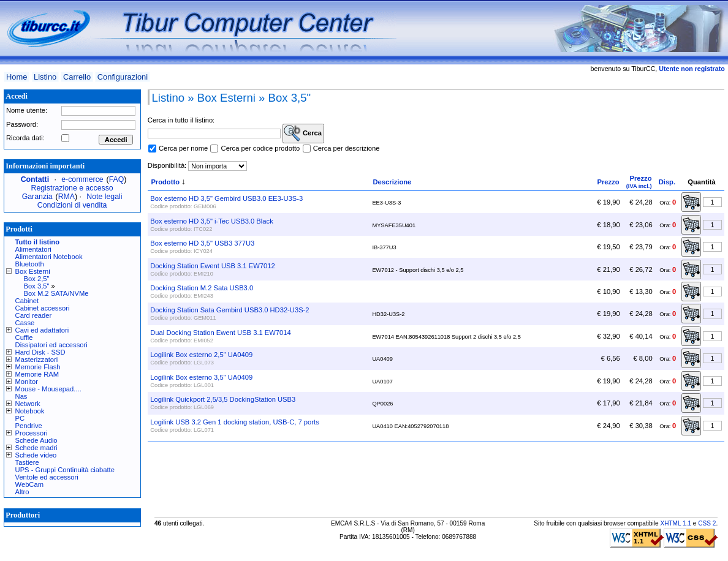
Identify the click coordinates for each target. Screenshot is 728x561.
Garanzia (37, 197)
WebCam (29, 484)
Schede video (36, 455)
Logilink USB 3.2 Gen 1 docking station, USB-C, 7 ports (234, 422)
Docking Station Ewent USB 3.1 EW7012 (212, 266)
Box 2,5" (37, 279)
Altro (22, 492)
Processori (32, 433)
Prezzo (608, 182)
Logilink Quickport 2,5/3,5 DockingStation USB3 (223, 399)
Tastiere (27, 462)
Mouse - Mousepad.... (48, 389)
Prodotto (165, 182)
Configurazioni (123, 77)
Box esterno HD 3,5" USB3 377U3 (202, 243)
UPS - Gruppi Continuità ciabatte (65, 470)
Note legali (104, 197)
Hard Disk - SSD (40, 352)
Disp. (667, 182)
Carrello (77, 77)
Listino (45, 77)
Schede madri (36, 448)
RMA (66, 197)
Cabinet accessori (43, 308)
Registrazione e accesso (72, 188)
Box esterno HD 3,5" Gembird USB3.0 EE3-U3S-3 (226, 198)
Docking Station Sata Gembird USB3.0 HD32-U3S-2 (229, 310)
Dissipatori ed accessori (51, 345)
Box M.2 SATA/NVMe (56, 293)
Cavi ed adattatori (42, 330)
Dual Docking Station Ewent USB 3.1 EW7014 (220, 333)
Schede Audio (36, 440)
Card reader (34, 315)
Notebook (30, 411)
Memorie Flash (38, 367)
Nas (21, 396)
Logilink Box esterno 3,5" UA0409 (201, 377)
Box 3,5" (37, 286)
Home (17, 77)
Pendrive (29, 426)
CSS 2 (707, 523)
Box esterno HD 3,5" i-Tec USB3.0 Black (211, 221)
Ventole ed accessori (47, 477)
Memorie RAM (37, 374)
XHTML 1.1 (676, 523)
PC (20, 418)
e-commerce (82, 179)
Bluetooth (30, 264)
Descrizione (392, 182)
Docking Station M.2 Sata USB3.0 (202, 288)
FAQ (117, 179)
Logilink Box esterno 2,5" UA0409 (201, 355)
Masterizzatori (37, 360)
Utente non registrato (692, 69)
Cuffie (24, 337)
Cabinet (27, 301)
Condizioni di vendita (72, 205)
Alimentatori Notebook (49, 257)
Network (28, 404)
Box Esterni (33, 271)
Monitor (27, 382)
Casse (25, 323)
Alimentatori (33, 249)
